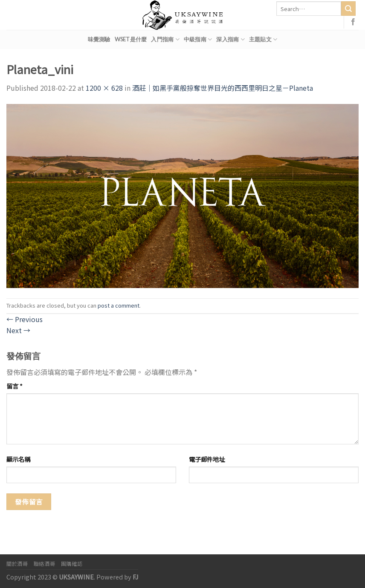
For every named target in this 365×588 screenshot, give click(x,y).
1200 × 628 (104, 88)
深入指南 (230, 39)
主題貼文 (263, 39)
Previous (25, 319)
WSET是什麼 (131, 39)
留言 (14, 386)
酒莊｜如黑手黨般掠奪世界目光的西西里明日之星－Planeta (223, 88)
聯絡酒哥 (44, 564)
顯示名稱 (18, 459)
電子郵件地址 (207, 459)
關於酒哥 (17, 564)
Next (18, 330)
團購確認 (72, 564)
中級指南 (198, 39)
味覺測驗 (99, 39)
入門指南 (165, 39)
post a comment (119, 305)
